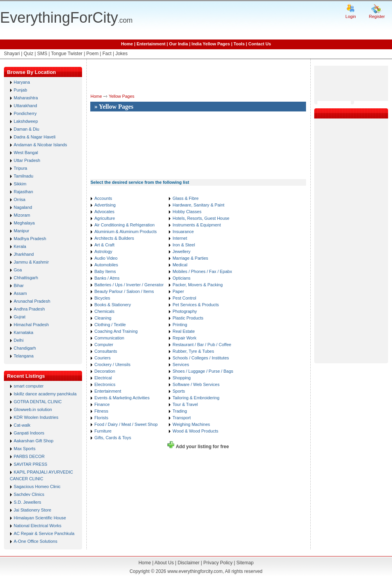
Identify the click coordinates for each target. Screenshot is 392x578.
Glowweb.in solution (33, 409)
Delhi (19, 340)
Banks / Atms (107, 278)
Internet (180, 238)
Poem (92, 54)
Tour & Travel (185, 404)
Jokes (121, 54)
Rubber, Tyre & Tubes (193, 351)
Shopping (182, 378)
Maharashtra (26, 98)
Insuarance (183, 232)
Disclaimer (188, 563)
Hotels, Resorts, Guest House (201, 218)
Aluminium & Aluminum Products (125, 232)
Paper (178, 291)
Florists (101, 418)
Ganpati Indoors (29, 433)
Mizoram (22, 215)
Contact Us (260, 44)
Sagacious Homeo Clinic (37, 486)
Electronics (105, 384)
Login (351, 16)
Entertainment (151, 44)
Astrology (103, 251)
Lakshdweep (26, 121)
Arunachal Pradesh (32, 301)
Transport (182, 418)
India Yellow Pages (211, 44)
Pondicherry (25, 113)
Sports (179, 391)
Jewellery (181, 251)
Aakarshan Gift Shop (34, 441)
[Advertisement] (118, 142)
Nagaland (23, 207)
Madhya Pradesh (30, 239)
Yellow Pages (122, 96)
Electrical (103, 378)
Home (127, 44)
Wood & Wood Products (195, 431)
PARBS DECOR (29, 456)
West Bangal (26, 153)
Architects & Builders (114, 238)
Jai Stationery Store (32, 510)
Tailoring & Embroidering (196, 398)
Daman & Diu (26, 129)
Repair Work (184, 338)
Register (377, 16)
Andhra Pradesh (29, 309)
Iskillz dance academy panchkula (45, 394)
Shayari (12, 54)
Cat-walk (22, 425)
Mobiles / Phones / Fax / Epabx (202, 271)
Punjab (20, 90)
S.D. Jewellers (27, 502)
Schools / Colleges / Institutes (200, 358)
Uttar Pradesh (27, 160)
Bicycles (102, 298)
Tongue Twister (67, 54)
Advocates (104, 212)
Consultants (106, 351)
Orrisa (20, 199)
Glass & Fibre (185, 198)
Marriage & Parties (190, 258)
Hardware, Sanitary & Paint (198, 205)
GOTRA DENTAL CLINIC (38, 402)
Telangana (24, 356)
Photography (184, 311)
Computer (104, 345)
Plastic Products (188, 318)
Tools (239, 44)
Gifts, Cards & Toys (113, 438)
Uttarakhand (25, 106)
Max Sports (25, 449)
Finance (102, 404)
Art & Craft (104, 245)
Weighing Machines (191, 424)
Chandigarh (25, 348)
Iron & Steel (183, 245)
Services (181, 364)
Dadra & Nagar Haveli (35, 137)
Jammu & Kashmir (31, 262)
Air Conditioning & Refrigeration (124, 225)
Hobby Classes (187, 212)
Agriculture (105, 218)
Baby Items (105, 271)
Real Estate (183, 331)
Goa (18, 270)
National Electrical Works (38, 526)
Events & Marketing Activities (122, 398)
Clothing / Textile (110, 325)
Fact (107, 54)
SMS (42, 54)
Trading (180, 411)
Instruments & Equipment (197, 225)
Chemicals (104, 311)
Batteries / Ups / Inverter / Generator (129, 285)
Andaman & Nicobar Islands (40, 145)
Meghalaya (24, 223)
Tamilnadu (23, 176)
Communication (109, 338)
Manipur (21, 231)
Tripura (20, 168)
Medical (180, 265)
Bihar (19, 285)
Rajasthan (23, 192)
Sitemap (245, 563)
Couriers (102, 358)
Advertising (105, 205)
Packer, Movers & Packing (197, 285)
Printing (180, 325)
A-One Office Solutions (36, 541)
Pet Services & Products (196, 305)
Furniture (103, 431)
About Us (164, 563)
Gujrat (20, 317)
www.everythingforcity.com (195, 571)
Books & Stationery (113, 305)
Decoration (105, 371)
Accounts (103, 198)
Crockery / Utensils (112, 364)
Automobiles (106, 265)
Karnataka (23, 332)
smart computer (29, 386)
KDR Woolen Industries (36, 417)
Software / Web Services (196, 384)
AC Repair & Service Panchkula (44, 533)
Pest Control (184, 298)
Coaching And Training (116, 331)
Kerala (20, 246)
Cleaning (103, 318)
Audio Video (106, 258)
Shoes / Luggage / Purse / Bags (203, 371)
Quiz (28, 54)
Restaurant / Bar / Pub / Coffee (202, 345)
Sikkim (20, 184)
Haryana (22, 82)
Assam (20, 293)
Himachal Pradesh (31, 325)
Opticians (181, 278)
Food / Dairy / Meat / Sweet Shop (126, 424)
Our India (179, 44)
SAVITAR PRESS (30, 464)
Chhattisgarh (26, 278)
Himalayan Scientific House (40, 518)
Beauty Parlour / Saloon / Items (124, 291)
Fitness (101, 411)
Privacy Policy (218, 563)
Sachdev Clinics (29, 494)
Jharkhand (24, 254)
